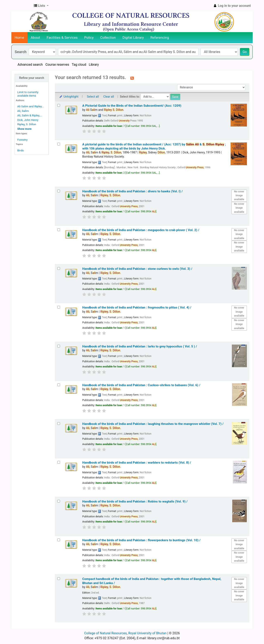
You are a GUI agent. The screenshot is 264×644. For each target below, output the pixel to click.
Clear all (109, 97)
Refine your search (32, 78)
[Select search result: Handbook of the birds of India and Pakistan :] (59, 191)
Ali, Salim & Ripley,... (30, 115)
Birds (21, 150)
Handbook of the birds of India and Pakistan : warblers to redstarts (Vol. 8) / (137, 463)
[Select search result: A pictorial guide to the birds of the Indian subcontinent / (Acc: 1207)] (59, 144)
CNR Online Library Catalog (22, 6)
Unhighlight (69, 97)
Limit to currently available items (28, 94)
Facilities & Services (62, 37)
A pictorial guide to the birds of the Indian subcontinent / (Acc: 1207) (154, 146)
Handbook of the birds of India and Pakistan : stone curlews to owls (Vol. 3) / (137, 269)
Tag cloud (79, 65)
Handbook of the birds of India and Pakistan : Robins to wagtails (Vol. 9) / (135, 501)
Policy (89, 37)
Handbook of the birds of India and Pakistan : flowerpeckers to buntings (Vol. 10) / (141, 540)
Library (94, 65)
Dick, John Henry (28, 120)
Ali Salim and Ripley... (31, 106)
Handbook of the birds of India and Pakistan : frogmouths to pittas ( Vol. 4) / (137, 307)
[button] (41, 6)
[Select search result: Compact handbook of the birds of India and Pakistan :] (59, 579)
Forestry (22, 140)
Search (21, 52)
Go (245, 52)
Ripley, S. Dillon (27, 124)
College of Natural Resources (105, 633)
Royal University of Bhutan (147, 633)
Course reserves (57, 65)
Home (19, 37)
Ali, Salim (23, 111)
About (35, 37)
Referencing (160, 37)
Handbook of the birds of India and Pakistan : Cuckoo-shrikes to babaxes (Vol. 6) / (141, 385)
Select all (93, 97)
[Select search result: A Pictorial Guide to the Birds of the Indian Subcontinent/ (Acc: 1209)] (59, 105)
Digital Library (133, 37)
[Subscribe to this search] (132, 78)
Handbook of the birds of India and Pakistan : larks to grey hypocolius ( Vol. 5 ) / (140, 346)
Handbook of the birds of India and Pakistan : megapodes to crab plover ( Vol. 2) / (141, 230)
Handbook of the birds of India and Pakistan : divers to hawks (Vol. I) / (133, 191)
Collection (108, 37)
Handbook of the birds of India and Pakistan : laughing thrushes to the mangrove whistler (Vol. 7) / (153, 424)
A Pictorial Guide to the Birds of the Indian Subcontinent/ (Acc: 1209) (132, 106)
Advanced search (30, 65)
